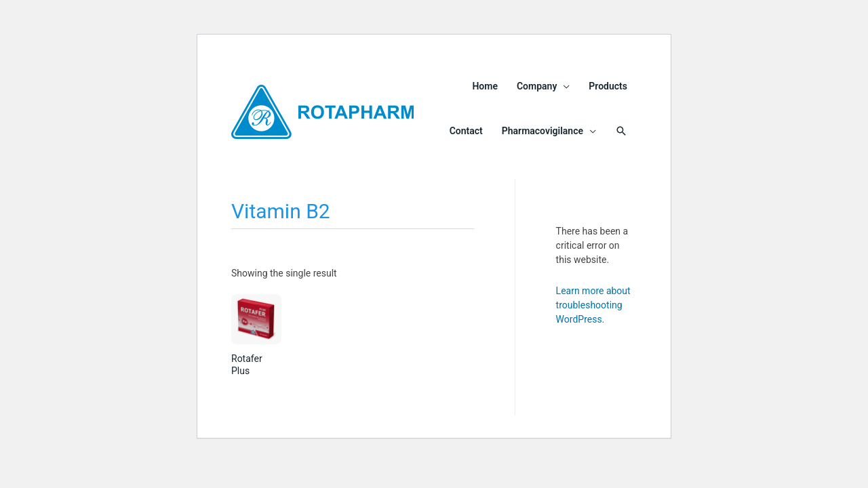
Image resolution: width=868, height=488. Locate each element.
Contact (466, 131)
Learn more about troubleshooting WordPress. (593, 305)
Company (537, 86)
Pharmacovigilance (542, 131)
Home (485, 86)
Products (608, 86)
